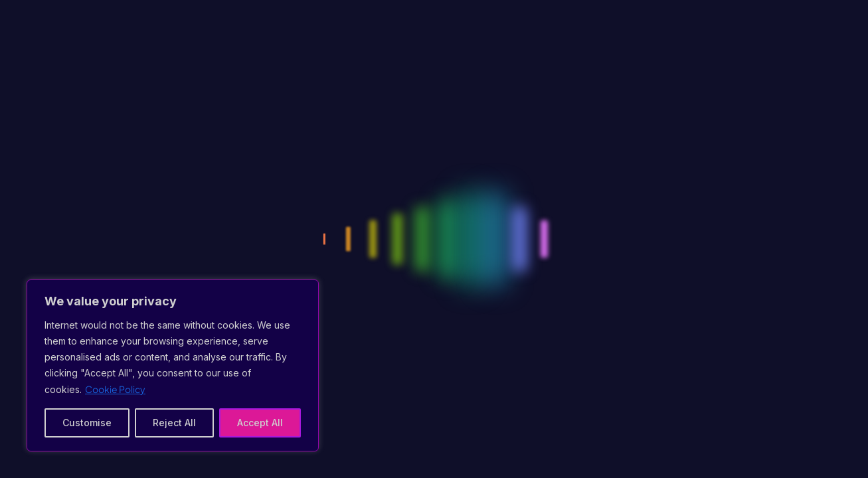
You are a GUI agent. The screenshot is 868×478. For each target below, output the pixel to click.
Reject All (174, 423)
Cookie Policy (115, 389)
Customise (87, 423)
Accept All (260, 423)
